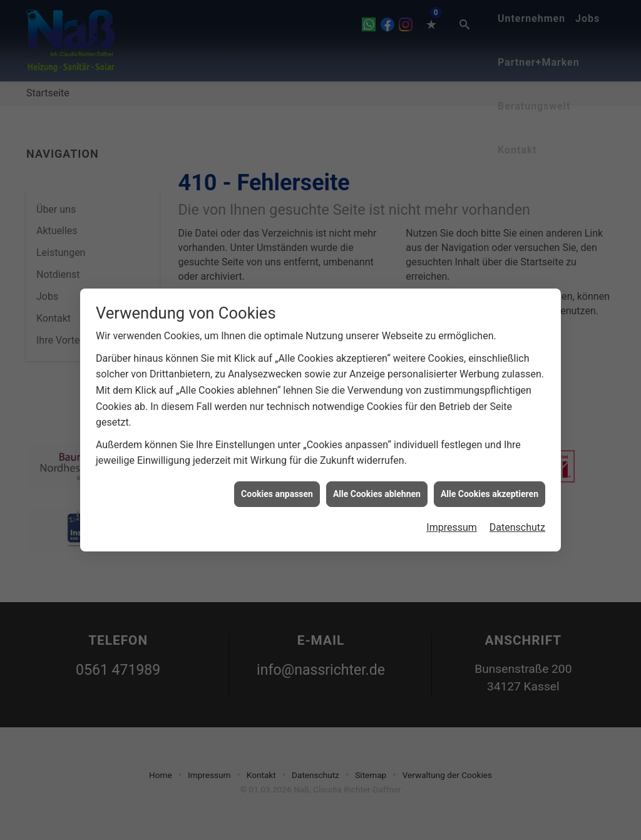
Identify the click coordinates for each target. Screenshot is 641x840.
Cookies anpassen (277, 489)
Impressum (452, 522)
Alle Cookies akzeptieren (490, 489)
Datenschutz (517, 522)
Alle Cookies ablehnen (377, 489)
